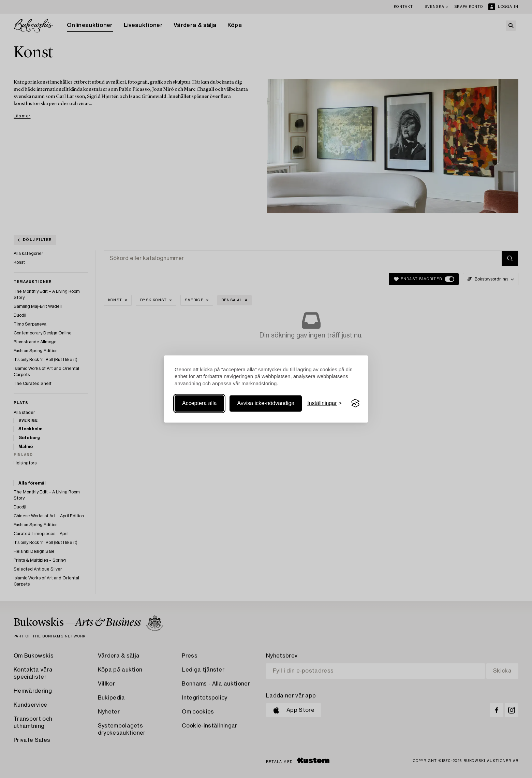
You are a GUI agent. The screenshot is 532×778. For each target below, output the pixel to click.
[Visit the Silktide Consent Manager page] (355, 403)
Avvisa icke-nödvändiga (266, 403)
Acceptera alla (199, 403)
